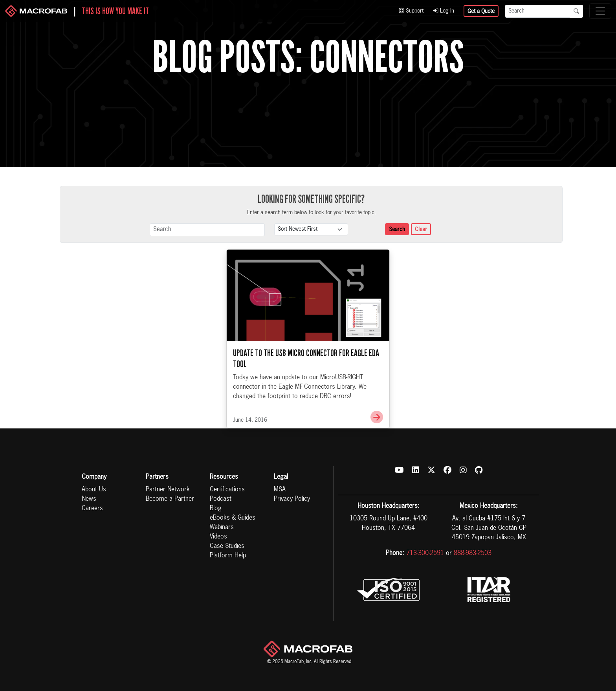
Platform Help (228, 556)
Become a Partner (170, 499)
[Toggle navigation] (600, 11)
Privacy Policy (292, 499)
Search (397, 230)
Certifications (227, 490)
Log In (444, 11)
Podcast (221, 499)
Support (411, 11)
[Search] (537, 11)
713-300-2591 (425, 553)
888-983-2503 (473, 553)
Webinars (222, 527)
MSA (280, 490)
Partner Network (168, 490)
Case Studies (227, 546)
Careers (92, 509)
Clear (421, 230)
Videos (218, 537)
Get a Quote (481, 11)
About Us (94, 490)
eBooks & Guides (233, 518)
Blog (216, 509)
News (89, 499)
